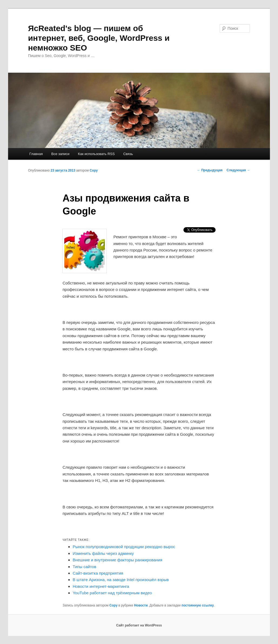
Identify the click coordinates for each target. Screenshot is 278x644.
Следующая (238, 170)
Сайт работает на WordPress (139, 625)
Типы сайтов (84, 567)
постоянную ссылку (198, 605)
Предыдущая (210, 170)
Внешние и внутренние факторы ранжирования (118, 560)
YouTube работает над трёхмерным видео (112, 593)
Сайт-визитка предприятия (98, 573)
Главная (36, 154)
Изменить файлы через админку (103, 553)
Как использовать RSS (96, 154)
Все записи (60, 154)
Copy (94, 170)
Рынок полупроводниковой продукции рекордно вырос (124, 547)
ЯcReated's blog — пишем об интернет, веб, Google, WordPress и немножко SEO (99, 38)
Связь (128, 154)
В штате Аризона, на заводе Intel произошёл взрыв (121, 580)
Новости (141, 605)
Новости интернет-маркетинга (101, 586)
